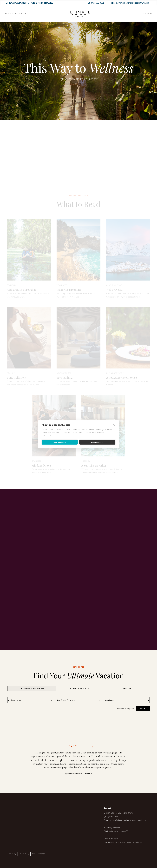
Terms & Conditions (39, 854)
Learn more (46, 435)
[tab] (32, 688)
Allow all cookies (60, 442)
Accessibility (12, 854)
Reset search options (126, 709)
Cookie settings (97, 442)
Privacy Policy (24, 854)
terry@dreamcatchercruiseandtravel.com (129, 820)
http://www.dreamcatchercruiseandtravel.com (123, 842)
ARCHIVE (148, 14)
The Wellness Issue (16, 14)
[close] (114, 424)
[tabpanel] (78, 704)
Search (143, 709)
